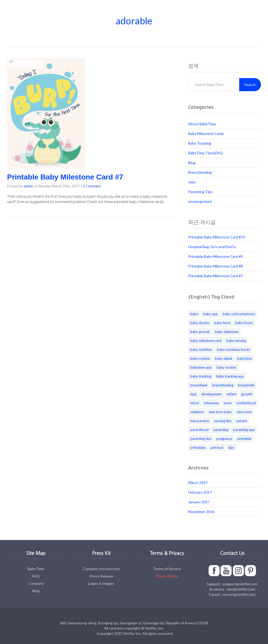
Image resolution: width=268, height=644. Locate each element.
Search (250, 84)
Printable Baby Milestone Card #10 (217, 237)
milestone (211, 403)
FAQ (36, 576)
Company (36, 583)
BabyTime (36, 569)
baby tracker (227, 367)
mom (228, 403)
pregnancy (224, 439)
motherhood (246, 403)
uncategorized (200, 201)
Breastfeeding (200, 172)
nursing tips (223, 421)
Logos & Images (101, 583)
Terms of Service (167, 569)
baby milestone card (206, 341)
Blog (192, 163)
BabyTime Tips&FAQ (205, 153)
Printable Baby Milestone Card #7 (65, 177)
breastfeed (199, 385)
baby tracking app (230, 376)
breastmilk (246, 385)
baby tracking (201, 376)
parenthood (199, 430)
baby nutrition (201, 350)
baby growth (200, 332)
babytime (244, 358)
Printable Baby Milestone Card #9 (216, 256)
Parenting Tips (200, 192)
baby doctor (200, 323)
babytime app (201, 367)
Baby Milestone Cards (206, 133)
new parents (200, 421)
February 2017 (200, 492)
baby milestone (227, 332)
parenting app (244, 430)
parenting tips (201, 439)
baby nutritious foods (233, 350)
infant (195, 403)
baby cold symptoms (239, 314)
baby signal (224, 358)
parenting (221, 430)
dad (193, 394)
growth (247, 394)
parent (242, 421)
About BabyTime (202, 124)
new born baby (220, 412)
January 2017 (199, 502)
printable (244, 439)
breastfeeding (223, 385)
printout (217, 447)
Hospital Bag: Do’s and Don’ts (212, 247)
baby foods (244, 323)
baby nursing (236, 341)
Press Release (101, 576)
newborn (197, 412)
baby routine (200, 358)
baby (194, 314)
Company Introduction (101, 569)
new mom (244, 412)
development (211, 394)
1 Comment (92, 186)
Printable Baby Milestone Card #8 (216, 266)
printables (198, 447)
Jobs (192, 182)
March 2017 (198, 482)
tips (231, 447)
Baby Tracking (200, 143)
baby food (222, 323)
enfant (231, 394)
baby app (210, 314)
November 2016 (201, 512)
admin (28, 186)
